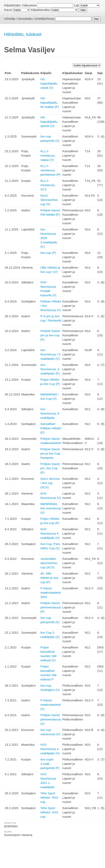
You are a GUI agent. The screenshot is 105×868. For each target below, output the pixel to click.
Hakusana (29, 5)
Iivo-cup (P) (48, 253)
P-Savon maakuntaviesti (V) (51, 705)
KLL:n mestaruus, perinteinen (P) (50, 170)
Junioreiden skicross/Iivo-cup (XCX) (49, 563)
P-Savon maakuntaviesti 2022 (51, 593)
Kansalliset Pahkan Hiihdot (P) (51, 428)
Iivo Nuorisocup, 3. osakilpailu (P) (50, 369)
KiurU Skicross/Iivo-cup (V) (50, 200)
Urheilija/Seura (44, 19)
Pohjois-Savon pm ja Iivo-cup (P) (50, 335)
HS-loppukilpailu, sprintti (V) (49, 122)
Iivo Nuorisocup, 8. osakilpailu (50, 413)
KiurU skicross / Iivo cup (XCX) (50, 483)
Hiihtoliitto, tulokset (23, 34)
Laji (76, 5)
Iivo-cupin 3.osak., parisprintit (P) (50, 764)
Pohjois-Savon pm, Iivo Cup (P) (50, 468)
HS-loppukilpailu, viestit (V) (49, 83)
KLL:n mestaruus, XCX (48, 185)
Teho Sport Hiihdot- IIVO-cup (50, 798)
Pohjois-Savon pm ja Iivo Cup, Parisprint (51, 453)
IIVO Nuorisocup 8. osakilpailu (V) (50, 533)
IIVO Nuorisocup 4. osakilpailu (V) (50, 749)
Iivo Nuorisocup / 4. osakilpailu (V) (51, 354)
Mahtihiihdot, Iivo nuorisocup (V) (51, 508)
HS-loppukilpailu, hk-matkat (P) (50, 102)
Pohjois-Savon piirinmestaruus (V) (51, 719)
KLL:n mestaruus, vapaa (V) (48, 155)
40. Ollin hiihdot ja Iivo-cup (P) (50, 578)
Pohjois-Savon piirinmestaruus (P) (51, 607)
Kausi (8, 10)
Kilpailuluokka (40, 10)
